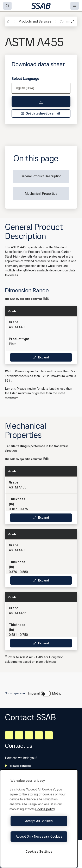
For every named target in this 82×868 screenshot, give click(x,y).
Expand (41, 357)
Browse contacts (18, 766)
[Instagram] (29, 735)
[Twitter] (39, 735)
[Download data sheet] (41, 101)
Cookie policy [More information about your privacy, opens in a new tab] (45, 809)
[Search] (7, 6)
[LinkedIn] (9, 735)
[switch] (46, 694)
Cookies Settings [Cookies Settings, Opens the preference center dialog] (39, 852)
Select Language (25, 79)
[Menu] (75, 6)
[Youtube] (49, 735)
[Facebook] (19, 735)
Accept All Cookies (39, 821)
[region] (39, 819)
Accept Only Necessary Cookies (39, 836)
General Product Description (41, 176)
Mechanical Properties (41, 194)
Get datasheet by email (40, 113)
